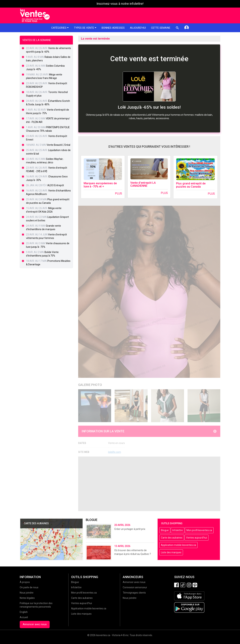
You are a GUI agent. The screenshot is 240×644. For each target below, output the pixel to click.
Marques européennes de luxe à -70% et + (100, 185)
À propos (25, 582)
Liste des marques (171, 552)
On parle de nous (29, 587)
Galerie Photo (90, 385)
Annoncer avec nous (35, 624)
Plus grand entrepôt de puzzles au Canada (191, 185)
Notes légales (27, 598)
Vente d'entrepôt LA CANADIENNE (143, 184)
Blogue (165, 530)
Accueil (24, 617)
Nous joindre (27, 593)
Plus (119, 193)
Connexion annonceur (135, 587)
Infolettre (178, 530)
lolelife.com (115, 452)
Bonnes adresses (113, 28)
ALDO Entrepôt (56, 185)
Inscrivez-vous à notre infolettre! (120, 4)
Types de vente (85, 28)
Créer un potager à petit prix (130, 529)
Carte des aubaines (172, 538)
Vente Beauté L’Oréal (58, 145)
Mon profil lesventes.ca (199, 530)
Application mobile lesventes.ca (178, 545)
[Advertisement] (149, 484)
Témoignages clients (134, 593)
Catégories (60, 28)
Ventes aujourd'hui (197, 538)
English (24, 612)
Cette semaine (161, 28)
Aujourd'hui (138, 28)
